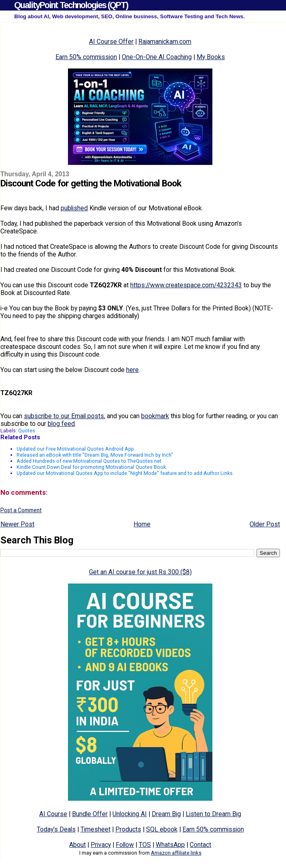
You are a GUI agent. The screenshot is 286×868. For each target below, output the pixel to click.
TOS (145, 845)
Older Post (265, 524)
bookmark (155, 416)
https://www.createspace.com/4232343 (186, 285)
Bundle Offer (90, 814)
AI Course (53, 814)
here (132, 370)
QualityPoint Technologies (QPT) (71, 5)
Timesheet (95, 829)
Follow (125, 845)
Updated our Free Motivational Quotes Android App (75, 449)
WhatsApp (170, 845)
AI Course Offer (111, 42)
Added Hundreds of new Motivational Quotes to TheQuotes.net (89, 461)
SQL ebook (162, 829)
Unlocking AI (130, 814)
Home (142, 524)
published (74, 208)
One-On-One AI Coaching (157, 57)
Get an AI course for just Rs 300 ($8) (140, 572)
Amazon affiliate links (176, 853)
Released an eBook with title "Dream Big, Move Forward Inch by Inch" (95, 455)
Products (128, 829)
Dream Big (166, 814)
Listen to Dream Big (213, 814)
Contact (200, 845)
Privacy (101, 845)
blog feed (61, 424)
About (77, 845)
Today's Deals (56, 829)
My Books (211, 57)
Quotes (27, 431)
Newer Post (17, 524)
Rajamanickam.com (165, 42)
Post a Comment (21, 510)
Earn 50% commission (86, 57)
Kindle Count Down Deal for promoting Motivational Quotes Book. (92, 467)
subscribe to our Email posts (64, 416)
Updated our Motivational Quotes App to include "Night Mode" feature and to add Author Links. (125, 473)
